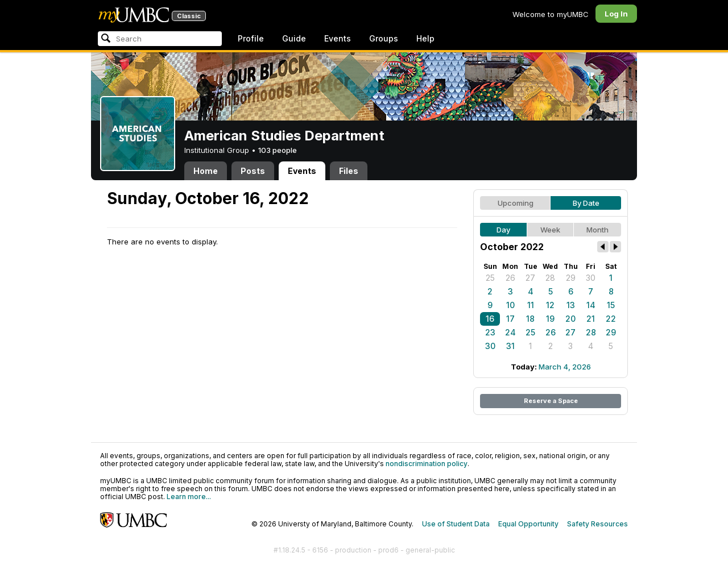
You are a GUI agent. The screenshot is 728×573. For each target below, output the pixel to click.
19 (550, 319)
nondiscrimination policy (427, 464)
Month (597, 230)
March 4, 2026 (565, 367)
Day (503, 230)
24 (510, 332)
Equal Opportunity (528, 524)
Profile (251, 38)
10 (510, 305)
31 (510, 346)
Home (206, 171)
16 (490, 319)
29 (571, 278)
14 (591, 305)
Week (550, 230)
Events (338, 38)
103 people (278, 150)
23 (490, 332)
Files (349, 171)
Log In (616, 14)
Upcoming (516, 203)
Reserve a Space (551, 401)
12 (550, 305)
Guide (294, 38)
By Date (586, 203)
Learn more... (189, 497)
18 (530, 319)
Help (425, 38)
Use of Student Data (456, 524)
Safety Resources (597, 524)
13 (571, 305)
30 (591, 278)
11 (531, 305)
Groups (384, 38)
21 (591, 319)
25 (490, 278)
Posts (253, 171)
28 (550, 278)
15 (611, 305)
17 (510, 319)
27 (530, 278)
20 (570, 319)
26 (510, 278)
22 (611, 319)
